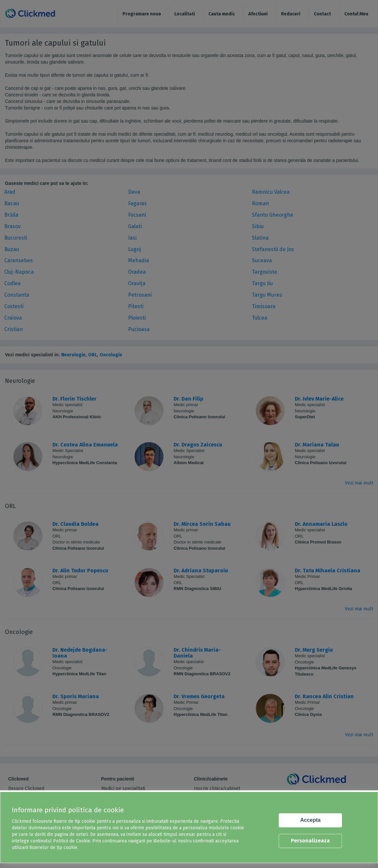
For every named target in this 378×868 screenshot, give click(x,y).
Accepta (311, 820)
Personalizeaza (310, 841)
